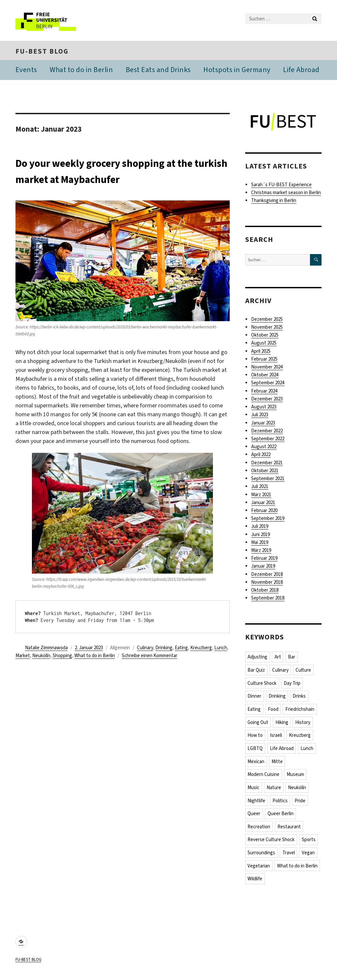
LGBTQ (255, 750)
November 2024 (267, 368)
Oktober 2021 (265, 472)
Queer (254, 816)
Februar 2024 (264, 392)
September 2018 (268, 599)
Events (26, 71)
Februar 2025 (264, 360)
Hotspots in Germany (237, 71)
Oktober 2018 (265, 591)
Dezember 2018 (267, 575)
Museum (296, 777)
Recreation (259, 829)
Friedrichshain (300, 710)
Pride (301, 803)
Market (23, 657)
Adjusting (258, 658)
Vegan (309, 856)
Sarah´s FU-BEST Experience (281, 186)
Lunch (221, 649)
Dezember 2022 (267, 432)
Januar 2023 (263, 424)
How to (255, 737)
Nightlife (257, 803)
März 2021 (261, 495)
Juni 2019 (260, 535)
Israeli (276, 737)
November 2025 (267, 328)
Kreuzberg (201, 649)
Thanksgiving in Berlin (274, 201)
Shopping (62, 657)
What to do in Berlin (81, 71)
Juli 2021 (260, 487)
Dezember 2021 (267, 464)
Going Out (258, 724)
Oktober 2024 (265, 376)
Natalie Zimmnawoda (46, 649)
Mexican (256, 763)
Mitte (277, 763)
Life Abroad (301, 71)
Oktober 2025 (265, 336)
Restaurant (289, 829)
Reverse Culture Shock (271, 842)
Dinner (255, 697)
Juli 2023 (260, 416)
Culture (304, 671)
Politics (280, 803)
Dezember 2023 (267, 400)
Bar (292, 658)
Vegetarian (259, 869)
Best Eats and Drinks (158, 71)
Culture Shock (262, 684)
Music (254, 790)
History (303, 724)
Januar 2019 (263, 567)
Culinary (145, 649)
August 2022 (264, 448)
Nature (274, 790)
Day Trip (292, 684)
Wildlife (255, 882)
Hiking (282, 724)
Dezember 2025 (267, 320)
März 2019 (261, 551)
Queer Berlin (281, 816)
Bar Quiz (257, 671)
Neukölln (41, 657)
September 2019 (268, 519)
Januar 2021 (263, 503)
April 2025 (261, 352)
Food (273, 710)
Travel (289, 856)
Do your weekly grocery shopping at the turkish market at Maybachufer (119, 171)
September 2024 (268, 384)
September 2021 (268, 479)
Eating (181, 649)
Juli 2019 (260, 527)
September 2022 (268, 440)
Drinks (300, 697)
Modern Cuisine (264, 777)
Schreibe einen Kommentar (150, 657)
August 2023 (264, 408)
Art (278, 658)
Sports (309, 842)
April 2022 (261, 455)
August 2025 (264, 344)
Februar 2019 (264, 559)
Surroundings (262, 856)
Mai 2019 (260, 543)
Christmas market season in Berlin (286, 193)
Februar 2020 (264, 511)
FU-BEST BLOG (42, 52)
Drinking (164, 649)
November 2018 (267, 583)
